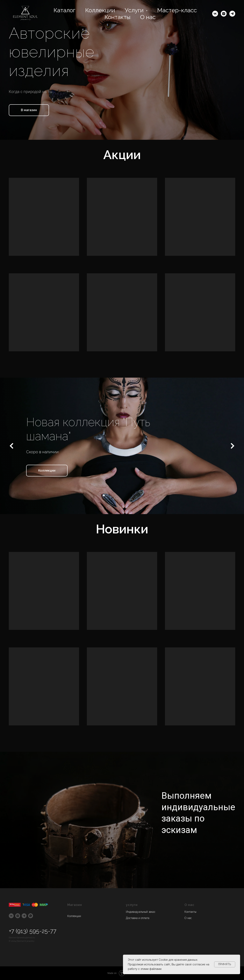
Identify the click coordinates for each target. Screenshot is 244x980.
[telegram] (232, 14)
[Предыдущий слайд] (12, 446)
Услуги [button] (135, 10)
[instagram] (224, 14)
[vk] (215, 14)
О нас (148, 17)
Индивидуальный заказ (140, 912)
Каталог (64, 10)
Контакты (117, 17)
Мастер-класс (177, 10)
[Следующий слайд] (232, 446)
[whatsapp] (31, 916)
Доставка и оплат (137, 918)
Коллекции (100, 10)
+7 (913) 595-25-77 (33, 931)
